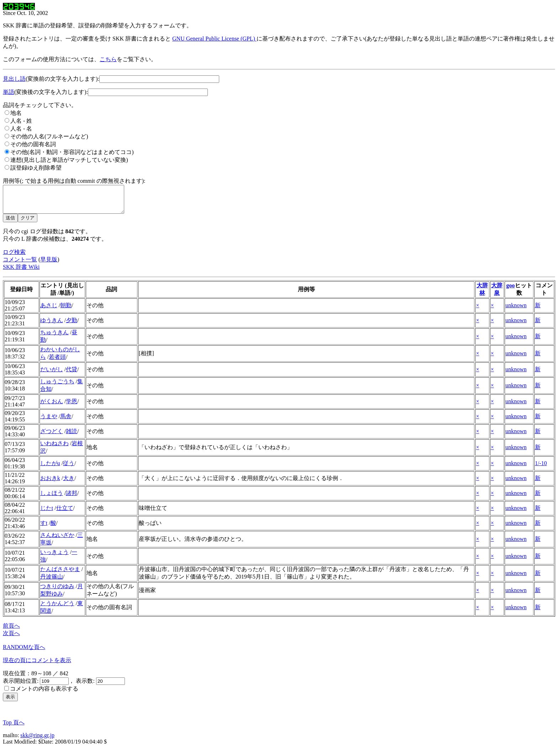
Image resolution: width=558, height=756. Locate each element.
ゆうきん (52, 326)
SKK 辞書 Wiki (21, 272)
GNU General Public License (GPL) (214, 39)
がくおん (52, 407)
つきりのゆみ (57, 592)
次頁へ (11, 638)
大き (69, 483)
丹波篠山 (52, 582)
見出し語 (14, 79)
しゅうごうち (57, 387)
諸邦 (72, 498)
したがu (50, 468)
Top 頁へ (14, 728)
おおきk (50, 483)
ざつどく (52, 436)
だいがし (52, 375)
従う (69, 468)
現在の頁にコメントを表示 (37, 666)
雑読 (72, 436)
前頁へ (11, 631)
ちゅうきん (54, 338)
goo (511, 291)
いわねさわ (54, 449)
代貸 (72, 375)
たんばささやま (60, 574)
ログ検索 (14, 257)
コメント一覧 (20, 265)
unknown (516, 311)
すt (44, 528)
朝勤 (66, 311)
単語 (9, 92)
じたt (47, 513)
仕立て (65, 513)
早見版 (49, 265)
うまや (49, 422)
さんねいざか (57, 540)
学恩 (72, 407)
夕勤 (72, 326)
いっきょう (54, 557)
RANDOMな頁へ (24, 652)
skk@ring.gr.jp (37, 741)
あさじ (49, 311)
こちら (108, 59)
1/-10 (541, 468)
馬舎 (66, 422)
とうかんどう (57, 609)
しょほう (52, 498)
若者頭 (57, 362)
